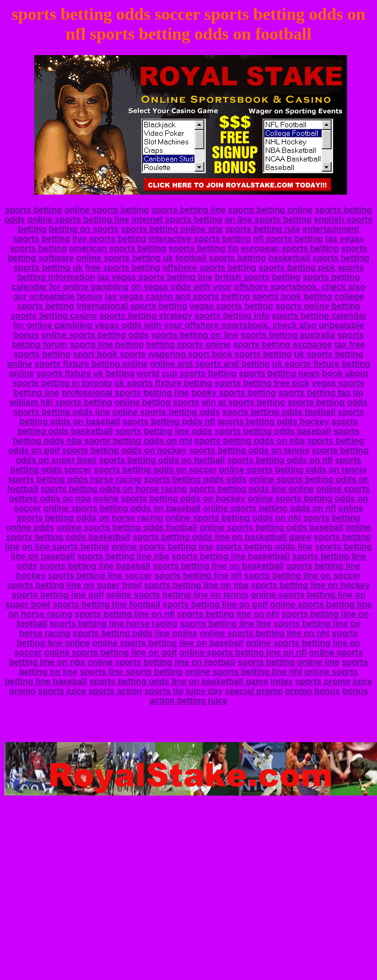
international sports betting (132, 306)
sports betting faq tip (321, 393)
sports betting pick (297, 268)
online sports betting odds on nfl (269, 508)
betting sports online (188, 345)
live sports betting (110, 239)
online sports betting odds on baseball (122, 508)
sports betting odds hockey (274, 422)
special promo (254, 691)
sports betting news (279, 373)
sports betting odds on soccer (155, 470)
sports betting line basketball (231, 556)
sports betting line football (107, 604)
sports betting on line (195, 335)
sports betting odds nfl (169, 422)
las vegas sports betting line (155, 277)
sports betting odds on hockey (124, 450)
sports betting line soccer (100, 576)
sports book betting (292, 296)
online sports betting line (78, 219)
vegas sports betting (231, 306)
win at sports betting (243, 402)
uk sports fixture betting (163, 383)
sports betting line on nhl (228, 614)
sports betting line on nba (196, 585)
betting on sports (84, 229)
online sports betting (106, 210)
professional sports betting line (125, 393)
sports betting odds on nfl (280, 460)
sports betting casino (54, 316)
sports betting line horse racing (114, 624)
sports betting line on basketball (218, 566)
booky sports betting (234, 393)
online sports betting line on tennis (178, 595)
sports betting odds (328, 402)
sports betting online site (172, 229)
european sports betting (290, 248)
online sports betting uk (124, 258)
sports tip (164, 691)
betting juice (202, 701)
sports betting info (232, 316)
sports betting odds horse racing (75, 479)
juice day (204, 691)
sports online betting (318, 306)
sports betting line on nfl (125, 614)
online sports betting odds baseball (271, 527)
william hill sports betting (61, 402)
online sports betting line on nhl (264, 633)
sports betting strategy (146, 316)
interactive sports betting (200, 239)
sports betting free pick (262, 383)
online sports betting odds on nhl (233, 518)
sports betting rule (263, 229)
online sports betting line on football (161, 662)
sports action (115, 691)
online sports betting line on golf (111, 653)
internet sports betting (177, 219)
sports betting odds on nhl (138, 441)
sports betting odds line (61, 412)
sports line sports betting (131, 672)
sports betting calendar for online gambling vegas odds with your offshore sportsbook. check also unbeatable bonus (190, 325)
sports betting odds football (279, 412)
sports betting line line (226, 624)
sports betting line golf (58, 595)
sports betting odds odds (195, 479)
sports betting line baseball (95, 566)
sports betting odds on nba (250, 441)
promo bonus (312, 691)
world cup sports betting (187, 373)
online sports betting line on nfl (243, 653)
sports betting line (188, 210)
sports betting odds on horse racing (114, 489)
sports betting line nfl (198, 576)
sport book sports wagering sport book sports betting (182, 354)
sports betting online (270, 210)
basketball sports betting (318, 258)
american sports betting (117, 248)
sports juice (62, 691)
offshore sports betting (209, 268)
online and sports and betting (210, 364)
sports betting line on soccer (302, 576)
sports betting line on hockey (310, 585)
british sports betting (258, 277)
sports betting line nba (123, 556)
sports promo (323, 681)
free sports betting (122, 268)
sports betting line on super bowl (74, 585)
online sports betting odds (95, 335)
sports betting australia (288, 335)
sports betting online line (288, 662)
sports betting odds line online (252, 489)
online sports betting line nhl (244, 672)
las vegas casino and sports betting (177, 296)
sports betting (33, 210)
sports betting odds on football (162, 460)
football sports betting (221, 258)
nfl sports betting (288, 239)
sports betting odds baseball (273, 431)
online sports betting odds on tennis (293, 470)
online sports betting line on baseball (168, 643)
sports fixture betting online (91, 364)
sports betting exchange (283, 345)
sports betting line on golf (215, 604)
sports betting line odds (164, 431)
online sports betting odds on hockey (169, 499)
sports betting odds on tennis (249, 450)
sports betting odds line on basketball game (222, 537)
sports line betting (107, 345)
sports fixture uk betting (85, 373)
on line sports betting (268, 219)
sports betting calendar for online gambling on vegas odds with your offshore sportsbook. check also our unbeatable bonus (188, 287)
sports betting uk (48, 268)
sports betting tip (203, 248)
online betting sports (157, 402)
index (282, 681)
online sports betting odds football (126, 527)
